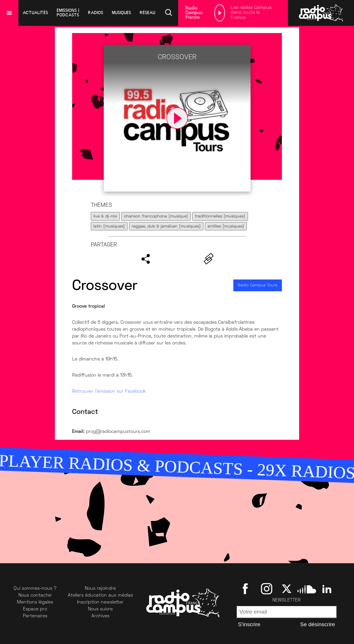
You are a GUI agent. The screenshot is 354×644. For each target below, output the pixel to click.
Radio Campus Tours (258, 285)
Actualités (35, 13)
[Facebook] (246, 589)
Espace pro (35, 609)
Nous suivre (100, 609)
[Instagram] (267, 589)
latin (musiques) (109, 226)
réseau (147, 13)
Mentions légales (35, 602)
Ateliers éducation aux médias (100, 595)
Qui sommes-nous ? (35, 589)
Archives (100, 616)
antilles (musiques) (226, 226)
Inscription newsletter (100, 602)
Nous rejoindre (100, 589)
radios (96, 13)
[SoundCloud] (307, 589)
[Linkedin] (327, 589)
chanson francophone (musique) (156, 216)
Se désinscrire (318, 624)
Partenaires (35, 616)
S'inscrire (249, 624)
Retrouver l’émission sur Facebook (109, 392)
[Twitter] (287, 589)
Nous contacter (35, 595)
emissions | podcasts (68, 13)
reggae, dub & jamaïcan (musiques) (166, 226)
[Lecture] (220, 13)
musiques (121, 13)
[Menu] (9, 13)
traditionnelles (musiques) (220, 216)
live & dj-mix (105, 216)
